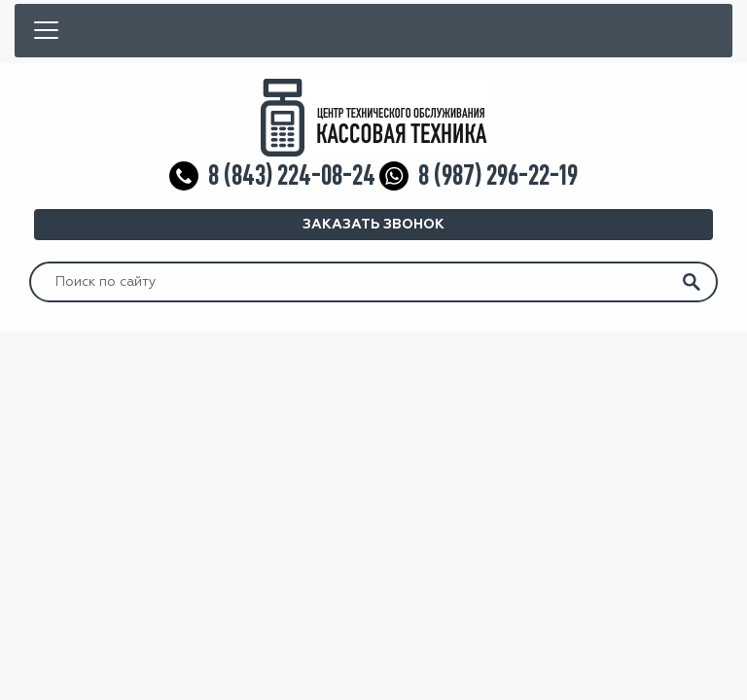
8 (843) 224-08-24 (292, 175)
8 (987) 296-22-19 (498, 175)
